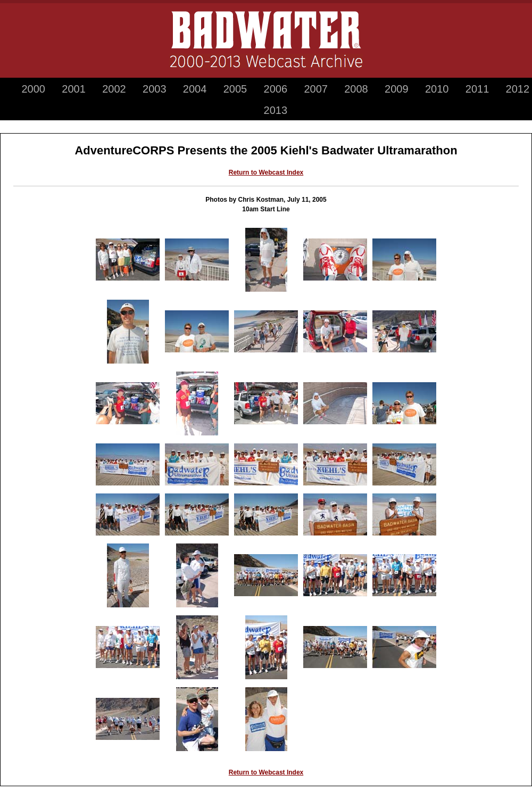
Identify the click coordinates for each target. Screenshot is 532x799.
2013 (276, 110)
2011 (477, 89)
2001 (74, 89)
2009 (397, 89)
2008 (356, 89)
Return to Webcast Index (266, 172)
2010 (437, 89)
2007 (316, 89)
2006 (276, 89)
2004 (195, 89)
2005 (235, 89)
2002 (114, 89)
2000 (33, 89)
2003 (155, 89)
